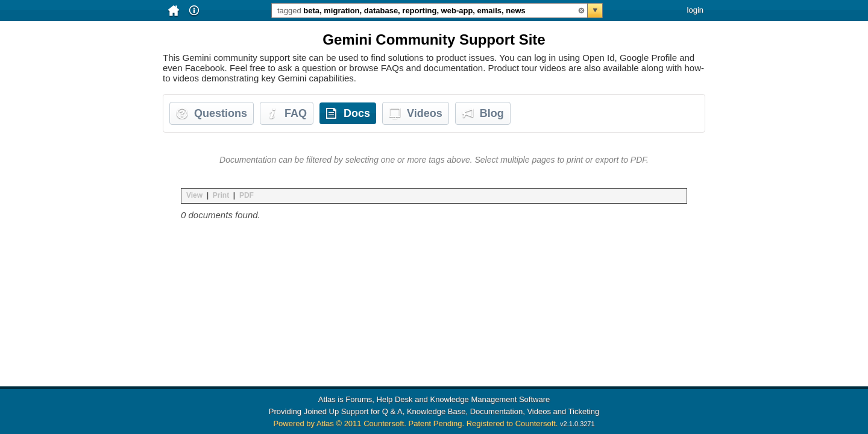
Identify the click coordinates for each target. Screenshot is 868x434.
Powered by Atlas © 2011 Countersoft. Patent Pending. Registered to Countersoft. (415, 423)
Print (221, 195)
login (695, 10)
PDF (247, 195)
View (194, 195)
